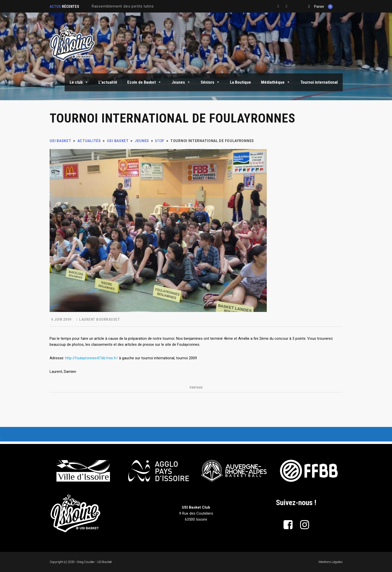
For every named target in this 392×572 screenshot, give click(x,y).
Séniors (210, 82)
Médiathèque (276, 82)
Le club (79, 82)
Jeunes (181, 82)
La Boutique (240, 82)
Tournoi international (319, 82)
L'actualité (108, 82)
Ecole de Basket (144, 82)
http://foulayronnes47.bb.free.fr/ (92, 358)
